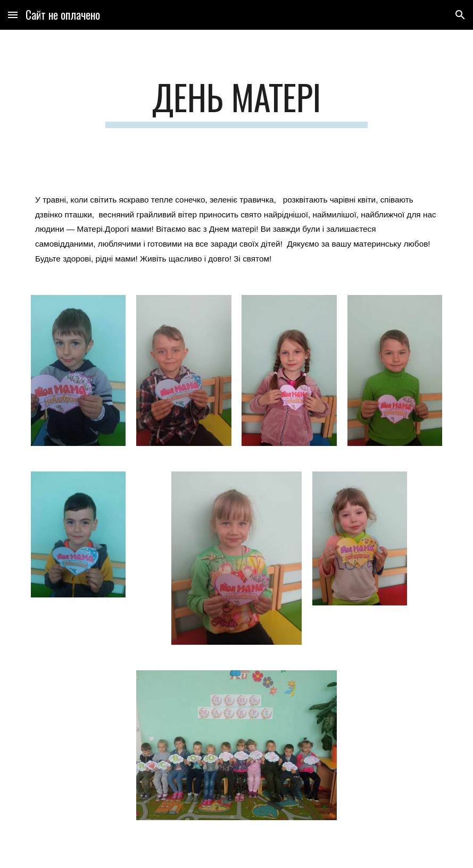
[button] (13, 15)
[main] (237, 102)
